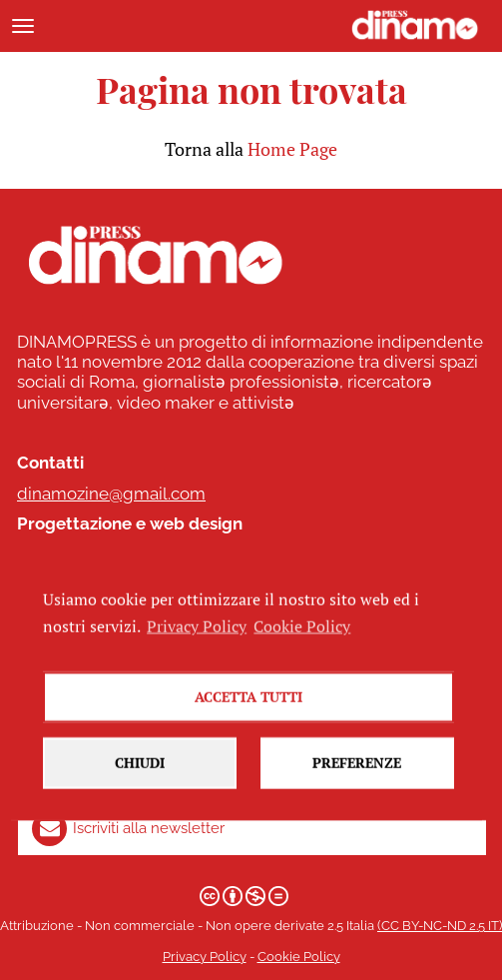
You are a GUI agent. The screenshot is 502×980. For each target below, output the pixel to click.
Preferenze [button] (357, 774)
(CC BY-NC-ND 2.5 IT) (440, 926)
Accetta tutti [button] (249, 708)
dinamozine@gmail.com (111, 493)
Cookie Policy (299, 957)
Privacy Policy (205, 957)
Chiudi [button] (140, 774)
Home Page (292, 149)
